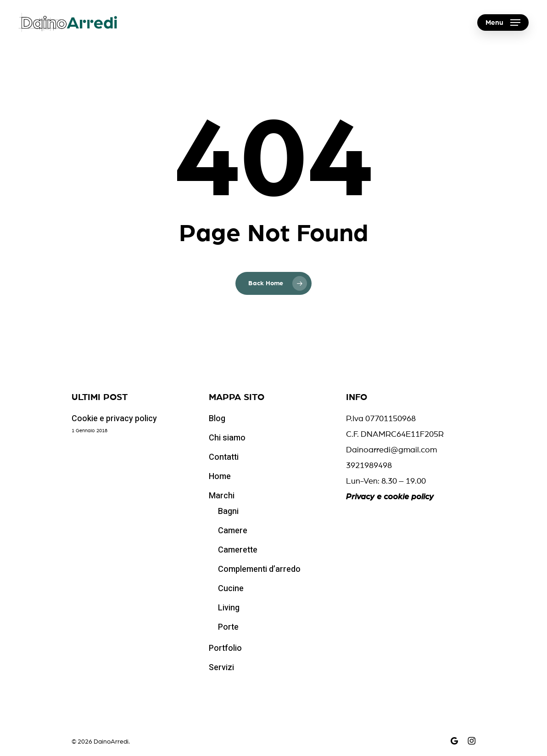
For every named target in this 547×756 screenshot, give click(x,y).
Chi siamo (227, 438)
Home (220, 477)
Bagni (228, 511)
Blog (217, 419)
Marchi (222, 496)
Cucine (231, 589)
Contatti (224, 457)
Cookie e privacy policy (114, 419)
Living (229, 608)
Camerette (238, 550)
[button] (503, 23)
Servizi (221, 668)
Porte (228, 627)
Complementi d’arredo (259, 569)
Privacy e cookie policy (390, 497)
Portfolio (225, 648)
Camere (233, 531)
